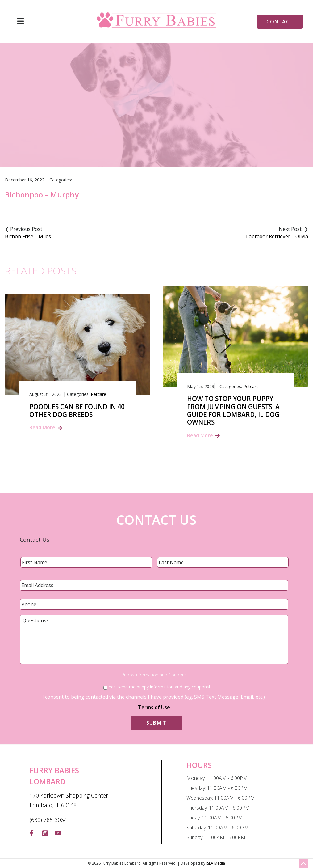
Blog (134, 132)
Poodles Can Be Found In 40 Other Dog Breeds (77, 411)
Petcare (98, 394)
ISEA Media (216, 863)
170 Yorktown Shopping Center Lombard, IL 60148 (69, 800)
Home (113, 132)
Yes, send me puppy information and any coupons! (159, 687)
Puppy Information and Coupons (154, 675)
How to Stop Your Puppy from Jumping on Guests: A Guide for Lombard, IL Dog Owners (233, 411)
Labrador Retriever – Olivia (277, 236)
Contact (280, 22)
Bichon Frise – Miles (28, 236)
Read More (42, 427)
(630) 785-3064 (48, 820)
